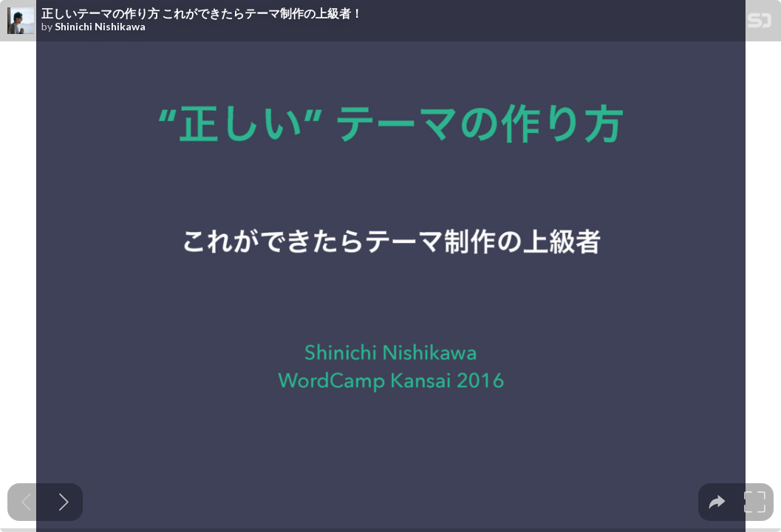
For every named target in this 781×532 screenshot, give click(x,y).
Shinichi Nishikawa (100, 27)
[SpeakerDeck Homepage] (760, 23)
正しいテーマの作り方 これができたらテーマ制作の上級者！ (202, 13)
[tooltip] (717, 502)
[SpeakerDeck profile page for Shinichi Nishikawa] (21, 21)
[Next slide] (64, 502)
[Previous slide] (26, 502)
